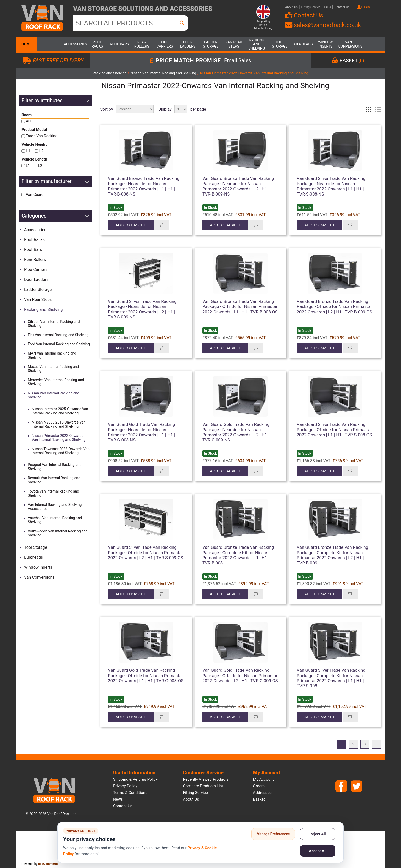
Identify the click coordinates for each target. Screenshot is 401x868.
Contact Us (342, 7)
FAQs (327, 7)
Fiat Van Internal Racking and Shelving (58, 335)
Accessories (74, 44)
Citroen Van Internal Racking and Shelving (54, 324)
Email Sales (238, 61)
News (118, 799)
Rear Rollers (142, 44)
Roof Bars (119, 44)
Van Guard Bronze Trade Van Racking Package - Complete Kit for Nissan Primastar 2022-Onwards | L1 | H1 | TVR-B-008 (238, 555)
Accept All (318, 851)
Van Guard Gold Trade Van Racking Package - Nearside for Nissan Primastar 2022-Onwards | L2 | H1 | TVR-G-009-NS (236, 432)
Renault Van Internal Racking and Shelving (54, 480)
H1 (28, 151)
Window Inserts (325, 44)
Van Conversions (349, 44)
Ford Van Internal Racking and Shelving (59, 344)
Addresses (262, 793)
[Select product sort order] (135, 109)
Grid (369, 109)
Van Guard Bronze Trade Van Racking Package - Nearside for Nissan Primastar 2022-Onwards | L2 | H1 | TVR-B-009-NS (238, 186)
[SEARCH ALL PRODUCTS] (124, 23)
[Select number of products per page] (181, 109)
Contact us (123, 806)
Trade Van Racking (42, 136)
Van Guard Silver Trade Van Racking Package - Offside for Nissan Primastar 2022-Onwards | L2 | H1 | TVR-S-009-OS (146, 552)
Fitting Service (311, 7)
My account (263, 779)
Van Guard (35, 195)
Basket (259, 799)
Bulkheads (303, 44)
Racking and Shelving (257, 44)
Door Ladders (188, 44)
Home (27, 44)
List (378, 109)
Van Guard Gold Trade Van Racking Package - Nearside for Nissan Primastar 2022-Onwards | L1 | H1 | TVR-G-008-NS (141, 432)
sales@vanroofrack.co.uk (323, 25)
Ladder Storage (211, 44)
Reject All (318, 834)
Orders (259, 786)
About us (191, 799)
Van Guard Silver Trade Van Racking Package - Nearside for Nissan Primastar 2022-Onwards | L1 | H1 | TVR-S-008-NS (331, 186)
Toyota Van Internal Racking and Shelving (53, 493)
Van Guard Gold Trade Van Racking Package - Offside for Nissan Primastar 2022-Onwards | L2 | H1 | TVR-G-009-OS (240, 675)
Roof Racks (97, 44)
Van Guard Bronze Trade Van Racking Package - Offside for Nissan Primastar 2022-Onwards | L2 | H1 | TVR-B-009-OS (334, 307)
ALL (29, 121)
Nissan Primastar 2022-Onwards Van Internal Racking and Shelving (59, 438)
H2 (41, 151)
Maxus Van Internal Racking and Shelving (53, 369)
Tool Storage (280, 44)
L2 (40, 166)
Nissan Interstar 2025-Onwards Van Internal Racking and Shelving (60, 411)
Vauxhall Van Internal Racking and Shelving (55, 520)
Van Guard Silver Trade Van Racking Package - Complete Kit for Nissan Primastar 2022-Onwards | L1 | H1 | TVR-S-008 (331, 678)
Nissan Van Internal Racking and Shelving (54, 395)
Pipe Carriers (165, 44)
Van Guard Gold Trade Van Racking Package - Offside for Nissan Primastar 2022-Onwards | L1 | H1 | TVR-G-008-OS (146, 675)
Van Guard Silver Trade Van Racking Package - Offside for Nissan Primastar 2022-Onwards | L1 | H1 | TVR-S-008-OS (334, 430)
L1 (28, 166)
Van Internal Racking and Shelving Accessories (55, 507)
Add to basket (131, 225)
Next (376, 744)
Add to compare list (161, 225)
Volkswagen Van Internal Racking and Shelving (58, 533)
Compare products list (203, 786)
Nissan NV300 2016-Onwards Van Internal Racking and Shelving (59, 424)
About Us (291, 7)
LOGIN (364, 7)
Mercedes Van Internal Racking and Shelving (56, 382)
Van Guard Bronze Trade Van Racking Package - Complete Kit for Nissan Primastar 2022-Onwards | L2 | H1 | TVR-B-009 (332, 555)
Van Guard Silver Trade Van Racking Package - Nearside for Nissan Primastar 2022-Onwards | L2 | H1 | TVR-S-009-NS (142, 309)
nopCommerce (48, 864)
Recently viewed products (206, 779)
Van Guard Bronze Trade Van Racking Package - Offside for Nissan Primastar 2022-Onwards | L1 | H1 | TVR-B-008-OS (240, 307)
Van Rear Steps (234, 44)
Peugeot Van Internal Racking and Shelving (55, 467)
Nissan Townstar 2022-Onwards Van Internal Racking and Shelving (61, 451)
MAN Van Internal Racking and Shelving (52, 355)
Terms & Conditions (130, 793)
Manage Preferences (273, 834)
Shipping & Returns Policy (135, 779)
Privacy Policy (125, 786)
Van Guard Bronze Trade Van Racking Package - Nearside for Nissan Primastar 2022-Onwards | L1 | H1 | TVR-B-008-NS (144, 186)
